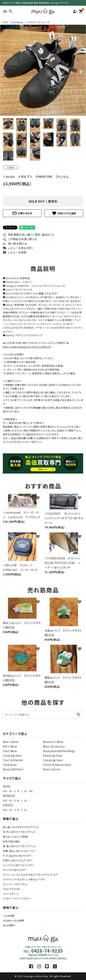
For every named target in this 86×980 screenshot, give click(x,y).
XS (11, 791)
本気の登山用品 (11, 841)
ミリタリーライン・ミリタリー (17, 898)
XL (26, 791)
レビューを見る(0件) (18, 248)
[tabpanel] (43, 70)
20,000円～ (9, 925)
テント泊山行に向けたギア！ (17, 856)
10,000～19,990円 (14, 920)
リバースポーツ (11, 894)
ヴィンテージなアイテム (15, 884)
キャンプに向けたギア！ (15, 870)
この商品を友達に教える (20, 239)
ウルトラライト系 (11, 889)
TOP (5, 22)
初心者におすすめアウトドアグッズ (21, 827)
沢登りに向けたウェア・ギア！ (18, 860)
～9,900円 (9, 916)
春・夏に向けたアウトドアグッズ (19, 846)
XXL (31, 791)
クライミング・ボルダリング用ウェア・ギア (24, 879)
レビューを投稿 (15, 252)
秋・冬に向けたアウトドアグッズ (19, 832)
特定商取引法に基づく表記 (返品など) (29, 235)
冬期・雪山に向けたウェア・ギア (19, 851)
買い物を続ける (15, 244)
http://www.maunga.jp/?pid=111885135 (27, 347)
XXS (5, 791)
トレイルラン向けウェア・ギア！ (18, 865)
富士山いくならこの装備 (15, 837)
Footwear (18, 22)
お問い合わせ (22, 213)
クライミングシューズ (38, 22)
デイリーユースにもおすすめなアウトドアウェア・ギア (30, 875)
